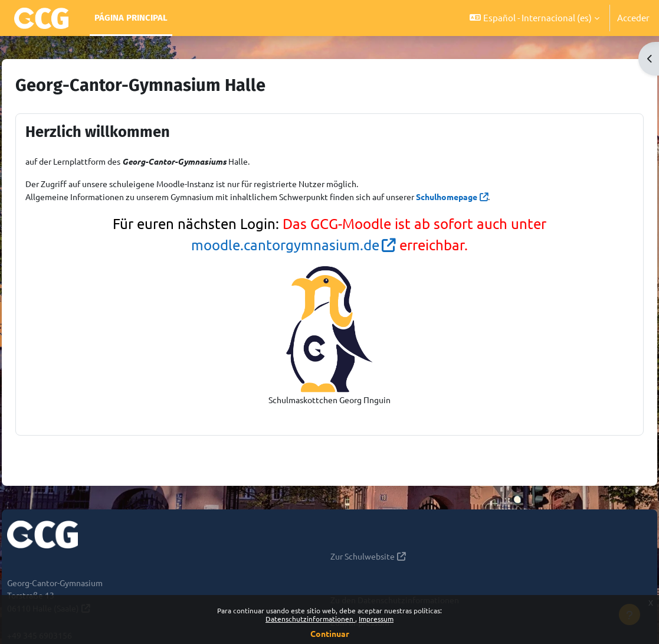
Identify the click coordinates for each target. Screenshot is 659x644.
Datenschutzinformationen (310, 619)
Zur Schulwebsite (365, 559)
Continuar (330, 633)
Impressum (376, 619)
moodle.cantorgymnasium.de (285, 246)
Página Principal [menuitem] (131, 18)
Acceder (633, 17)
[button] (535, 18)
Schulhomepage (508, 198)
